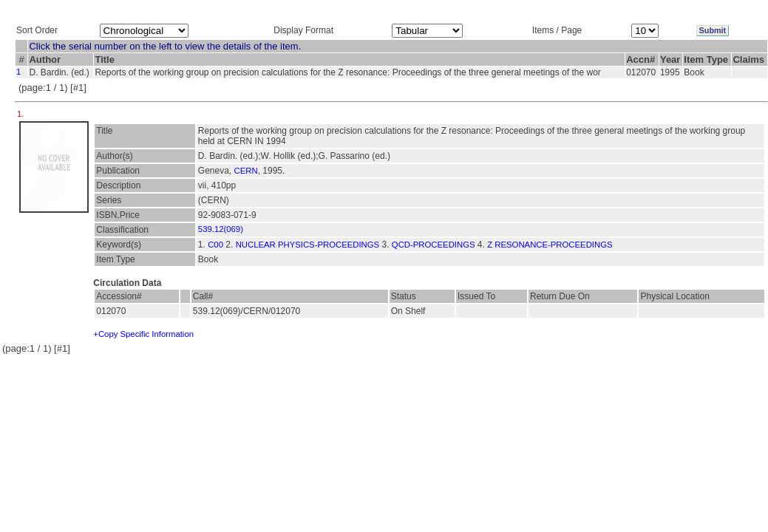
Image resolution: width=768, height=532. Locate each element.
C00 (215, 245)
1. (22, 114)
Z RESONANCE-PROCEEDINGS (550, 245)
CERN (246, 171)
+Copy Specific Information (143, 334)
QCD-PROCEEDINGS (434, 245)
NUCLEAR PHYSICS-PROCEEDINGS (308, 245)
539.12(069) (221, 229)
